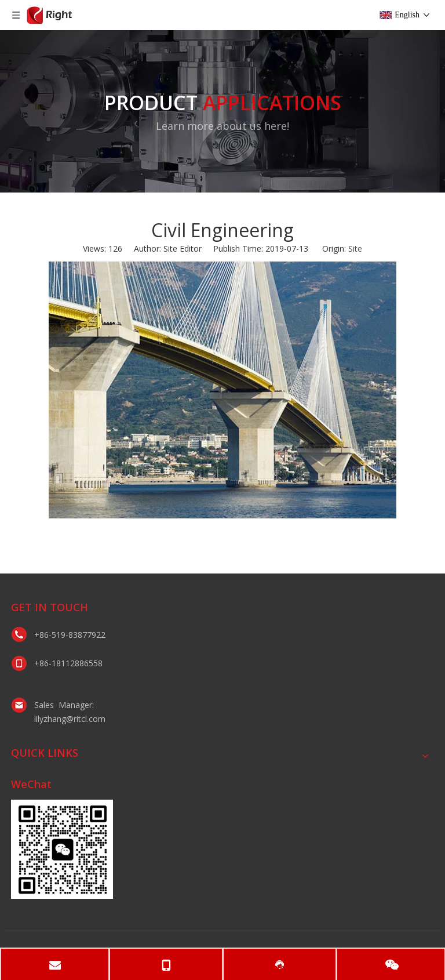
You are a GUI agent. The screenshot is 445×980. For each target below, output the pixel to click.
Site (355, 248)
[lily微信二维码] (62, 849)
